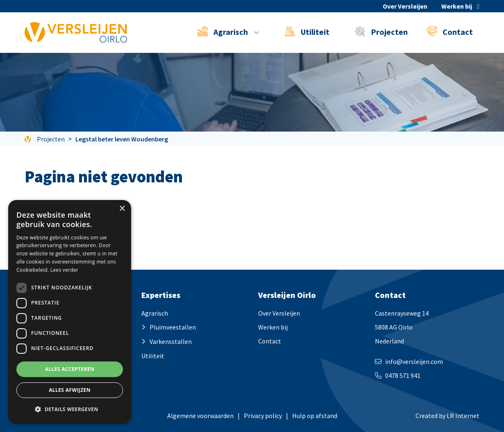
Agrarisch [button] (224, 32)
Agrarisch (155, 313)
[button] (70, 409)
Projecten (381, 32)
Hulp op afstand (315, 416)
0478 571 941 (403, 375)
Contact (450, 32)
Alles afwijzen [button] (70, 390)
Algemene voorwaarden (200, 416)
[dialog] (70, 312)
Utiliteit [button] (307, 32)
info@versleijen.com (414, 362)
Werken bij (457, 6)
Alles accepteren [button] (70, 369)
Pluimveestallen (173, 327)
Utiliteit (153, 356)
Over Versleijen (405, 6)
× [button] (122, 209)
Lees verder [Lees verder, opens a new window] (65, 270)
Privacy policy (263, 416)
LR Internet (463, 416)
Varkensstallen (171, 341)
